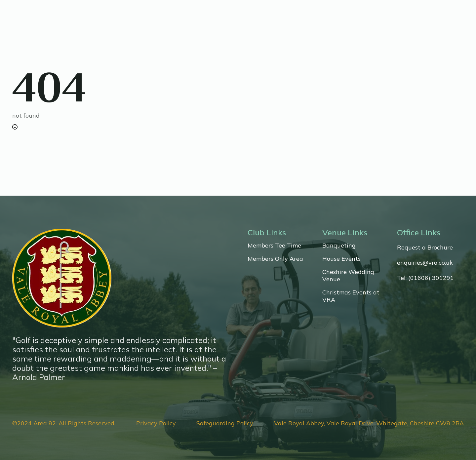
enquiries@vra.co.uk (425, 263)
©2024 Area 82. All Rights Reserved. (64, 423)
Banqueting (339, 246)
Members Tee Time (274, 246)
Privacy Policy (156, 423)
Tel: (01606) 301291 (425, 278)
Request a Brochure (425, 248)
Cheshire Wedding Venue (348, 276)
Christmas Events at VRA (351, 296)
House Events (341, 259)
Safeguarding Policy (225, 423)
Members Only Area (275, 259)
